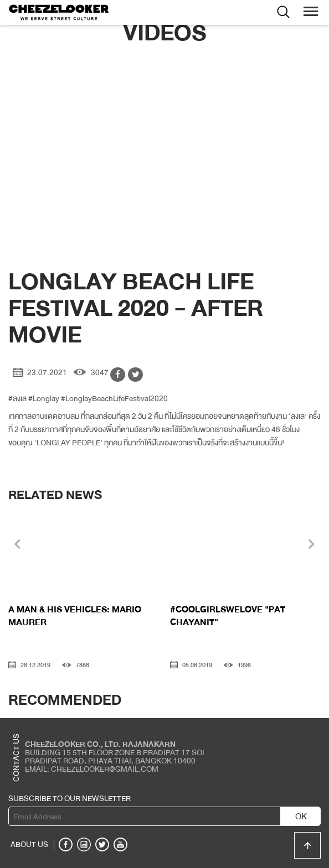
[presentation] (17, 545)
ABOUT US (29, 844)
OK (301, 817)
